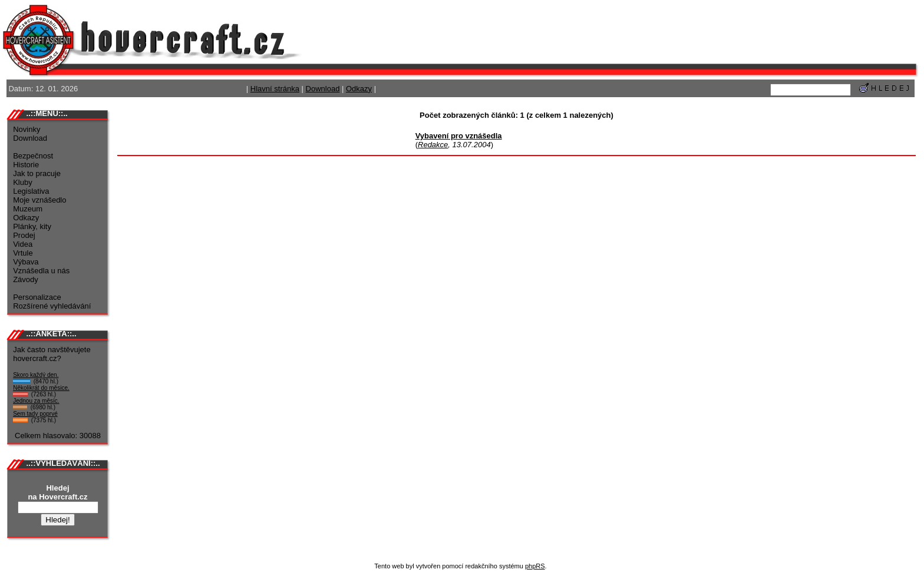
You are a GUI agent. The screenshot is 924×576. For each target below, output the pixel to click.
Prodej (24, 235)
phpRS (535, 566)
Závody (26, 279)
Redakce (433, 145)
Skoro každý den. (36, 375)
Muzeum (28, 209)
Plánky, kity (32, 226)
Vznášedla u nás (41, 271)
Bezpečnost (33, 156)
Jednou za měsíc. (36, 401)
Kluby (23, 182)
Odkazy (359, 89)
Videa (23, 244)
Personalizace (37, 297)
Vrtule (23, 253)
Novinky (27, 129)
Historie (26, 165)
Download (323, 89)
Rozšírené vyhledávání (52, 306)
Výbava (26, 262)
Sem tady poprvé (35, 414)
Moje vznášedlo (39, 200)
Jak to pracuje (37, 173)
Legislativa (31, 191)
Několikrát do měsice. (41, 388)
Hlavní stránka (275, 89)
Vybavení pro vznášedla (459, 136)
